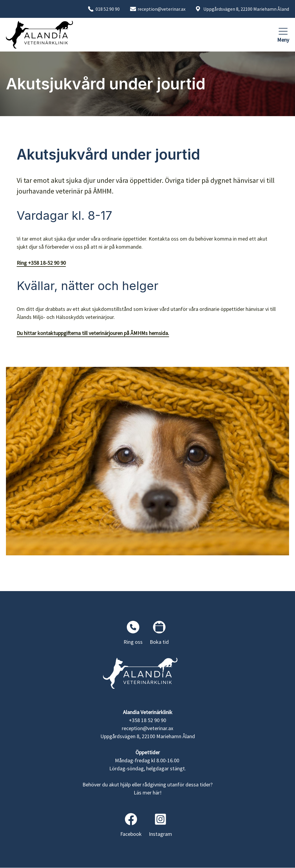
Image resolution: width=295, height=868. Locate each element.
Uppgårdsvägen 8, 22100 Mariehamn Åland (246, 9)
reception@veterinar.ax (161, 9)
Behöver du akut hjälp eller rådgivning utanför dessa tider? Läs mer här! (147, 788)
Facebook (131, 825)
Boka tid (159, 633)
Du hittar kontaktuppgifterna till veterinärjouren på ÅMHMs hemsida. (93, 333)
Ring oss (133, 633)
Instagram (160, 825)
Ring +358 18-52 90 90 (41, 263)
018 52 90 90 (108, 9)
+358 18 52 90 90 (147, 720)
